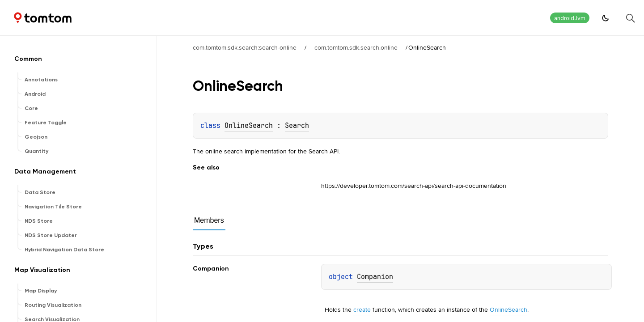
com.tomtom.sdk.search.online (356, 47)
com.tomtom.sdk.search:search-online (245, 47)
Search (297, 126)
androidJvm (570, 18)
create (362, 309)
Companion (375, 277)
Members (209, 220)
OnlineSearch (249, 126)
